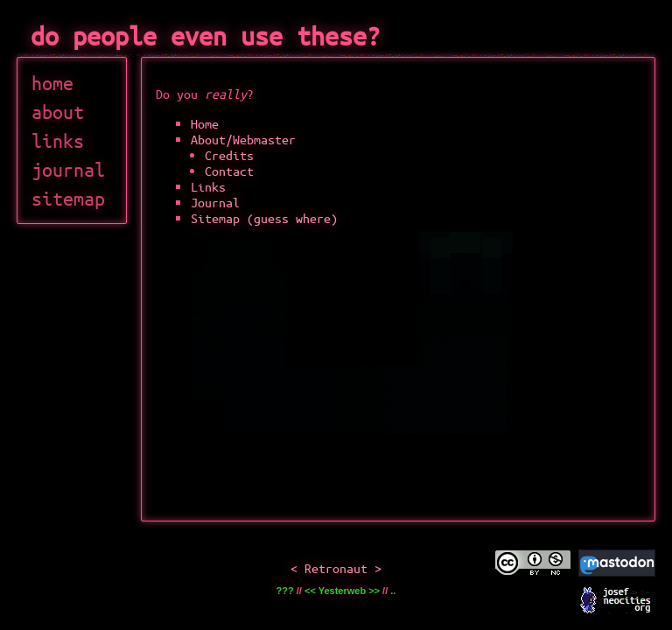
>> (374, 591)
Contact (229, 171)
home (52, 83)
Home (205, 123)
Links (208, 186)
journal (68, 169)
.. (393, 591)
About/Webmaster (243, 139)
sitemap (68, 198)
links (58, 140)
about (58, 112)
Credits (229, 155)
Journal (215, 202)
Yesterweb (342, 591)
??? (285, 591)
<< (310, 591)
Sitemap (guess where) (264, 218)
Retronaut (336, 568)
